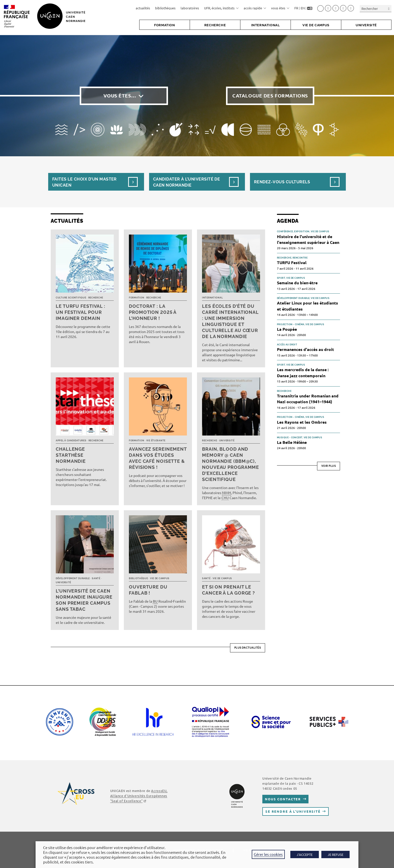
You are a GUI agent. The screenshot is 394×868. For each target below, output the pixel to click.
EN (303, 8)
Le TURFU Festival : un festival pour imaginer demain (80, 312)
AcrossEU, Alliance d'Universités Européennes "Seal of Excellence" (139, 796)
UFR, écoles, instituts (221, 8)
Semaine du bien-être (297, 283)
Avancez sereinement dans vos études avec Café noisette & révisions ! (158, 458)
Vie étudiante (156, 441)
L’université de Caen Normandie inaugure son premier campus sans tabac (84, 600)
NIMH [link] (227, 493)
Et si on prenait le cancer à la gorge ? (229, 590)
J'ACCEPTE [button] (305, 854)
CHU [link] (225, 498)
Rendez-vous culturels (282, 182)
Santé (96, 578)
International (212, 298)
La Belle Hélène (292, 442)
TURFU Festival (292, 262)
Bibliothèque (138, 578)
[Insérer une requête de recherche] (376, 8)
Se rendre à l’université (293, 811)
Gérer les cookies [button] (268, 854)
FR (296, 8)
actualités (143, 8)
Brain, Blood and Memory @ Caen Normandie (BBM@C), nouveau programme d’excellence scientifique (231, 464)
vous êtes (280, 8)
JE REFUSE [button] (335, 854)
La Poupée (287, 329)
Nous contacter (283, 799)
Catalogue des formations (270, 96)
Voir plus (329, 466)
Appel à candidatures (71, 441)
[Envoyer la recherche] (389, 8)
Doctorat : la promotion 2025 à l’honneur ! (153, 312)
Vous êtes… (120, 96)
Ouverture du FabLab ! (148, 590)
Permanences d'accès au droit (305, 349)
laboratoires (190, 8)
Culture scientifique (71, 298)
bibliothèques (165, 8)
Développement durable (73, 578)
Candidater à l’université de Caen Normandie (187, 182)
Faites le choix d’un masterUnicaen (85, 182)
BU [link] (155, 601)
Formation (136, 298)
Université (227, 441)
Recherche (96, 298)
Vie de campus (160, 578)
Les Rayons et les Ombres (302, 422)
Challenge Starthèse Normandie (71, 455)
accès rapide (255, 8)
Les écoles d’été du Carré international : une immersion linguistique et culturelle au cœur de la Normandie (230, 321)
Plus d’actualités (248, 648)
